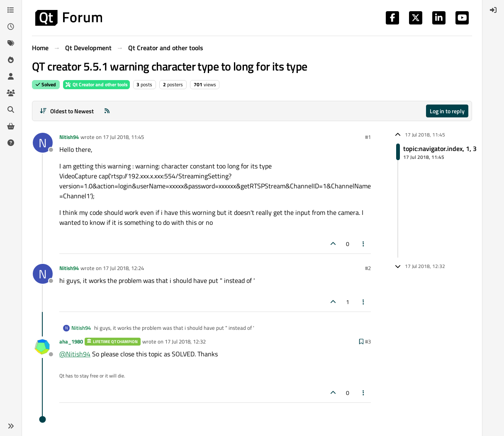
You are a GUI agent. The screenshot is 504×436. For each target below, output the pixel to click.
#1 (368, 137)
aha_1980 (71, 341)
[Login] (493, 10)
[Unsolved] (11, 143)
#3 (368, 341)
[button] (11, 426)
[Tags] (11, 43)
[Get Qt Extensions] (11, 126)
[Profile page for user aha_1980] (43, 347)
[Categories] (11, 10)
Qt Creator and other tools (96, 84)
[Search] (11, 110)
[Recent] (11, 27)
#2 (368, 268)
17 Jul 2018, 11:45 (123, 137)
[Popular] (11, 60)
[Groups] (11, 93)
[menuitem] (493, 10)
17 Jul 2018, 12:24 (123, 268)
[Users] (11, 76)
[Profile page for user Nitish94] (43, 143)
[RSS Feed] (107, 111)
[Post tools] (364, 244)
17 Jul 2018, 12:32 (185, 341)
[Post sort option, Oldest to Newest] (67, 111)
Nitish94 (69, 137)
